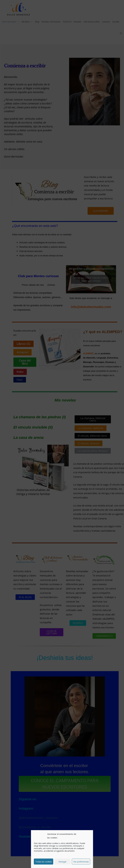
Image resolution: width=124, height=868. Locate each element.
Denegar (63, 862)
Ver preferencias (81, 862)
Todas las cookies (44, 862)
